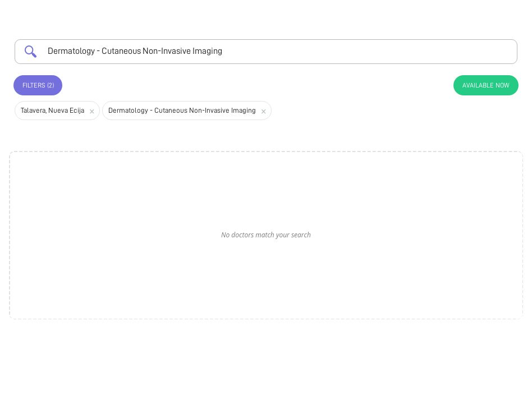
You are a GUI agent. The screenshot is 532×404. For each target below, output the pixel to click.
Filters (38, 85)
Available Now (486, 85)
